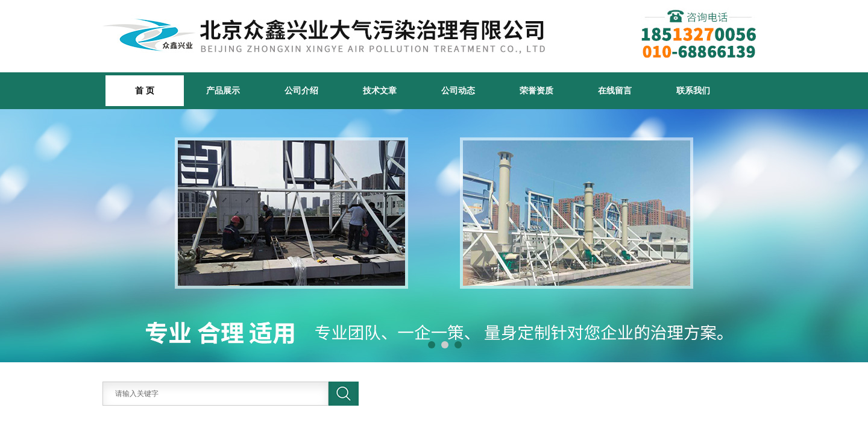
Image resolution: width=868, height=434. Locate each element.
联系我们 (693, 90)
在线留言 (615, 90)
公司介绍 (301, 90)
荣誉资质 (536, 90)
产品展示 (223, 90)
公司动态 (458, 90)
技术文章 (380, 90)
